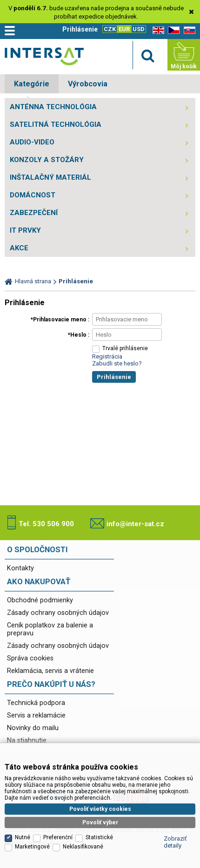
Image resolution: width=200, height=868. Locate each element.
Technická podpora (36, 703)
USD (139, 29)
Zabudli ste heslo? (117, 363)
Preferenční (58, 828)
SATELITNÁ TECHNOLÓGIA (56, 124)
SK (188, 30)
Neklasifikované (83, 837)
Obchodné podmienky (40, 600)
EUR (124, 29)
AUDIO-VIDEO (32, 142)
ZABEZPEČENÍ (34, 213)
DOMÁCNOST (33, 195)
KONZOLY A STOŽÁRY (47, 160)
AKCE (19, 248)
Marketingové (32, 837)
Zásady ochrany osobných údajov (58, 613)
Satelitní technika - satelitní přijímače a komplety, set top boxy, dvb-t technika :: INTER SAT (44, 56)
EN (157, 30)
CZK (110, 29)
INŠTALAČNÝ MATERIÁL (50, 177)
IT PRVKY (25, 230)
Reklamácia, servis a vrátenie (50, 671)
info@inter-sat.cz (135, 524)
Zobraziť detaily (175, 832)
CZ (172, 30)
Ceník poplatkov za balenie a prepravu (50, 629)
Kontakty (20, 568)
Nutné (23, 828)
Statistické (99, 828)
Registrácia (107, 356)
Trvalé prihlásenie (125, 348)
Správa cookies (30, 658)
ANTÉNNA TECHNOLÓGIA (53, 107)
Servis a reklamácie (36, 715)
